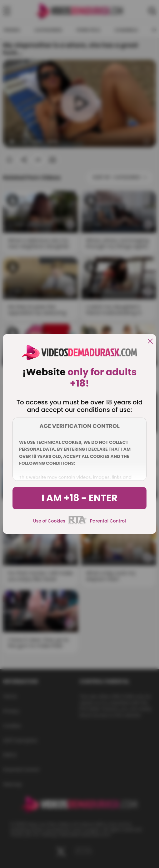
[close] (150, 342)
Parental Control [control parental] (108, 521)
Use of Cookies (49, 521)
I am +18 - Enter (79, 498)
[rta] (78, 523)
